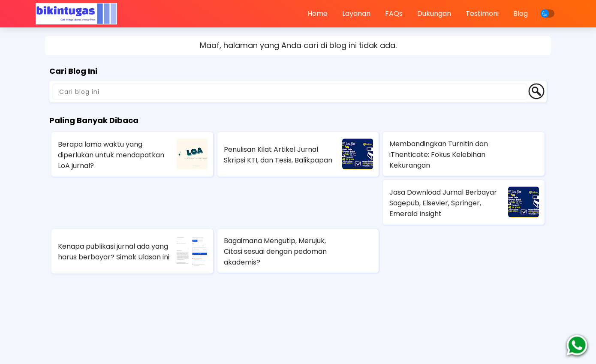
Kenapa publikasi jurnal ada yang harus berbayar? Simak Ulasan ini (114, 252)
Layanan (356, 14)
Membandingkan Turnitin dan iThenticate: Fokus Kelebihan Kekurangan (439, 155)
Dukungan (434, 14)
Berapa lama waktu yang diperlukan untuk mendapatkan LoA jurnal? (111, 155)
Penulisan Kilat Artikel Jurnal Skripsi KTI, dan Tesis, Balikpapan (278, 155)
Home (318, 14)
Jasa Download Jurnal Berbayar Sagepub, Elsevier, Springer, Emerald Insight (443, 203)
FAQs (394, 14)
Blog (521, 14)
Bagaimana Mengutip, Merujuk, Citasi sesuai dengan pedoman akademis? (275, 251)
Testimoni (482, 14)
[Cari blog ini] (290, 92)
